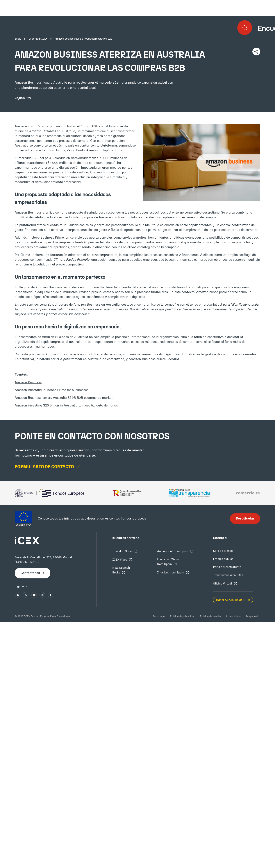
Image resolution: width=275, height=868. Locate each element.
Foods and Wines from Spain (168, 562)
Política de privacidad (183, 617)
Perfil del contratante (227, 567)
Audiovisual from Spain (173, 551)
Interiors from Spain (171, 573)
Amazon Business (28, 382)
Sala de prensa (223, 551)
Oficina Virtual (223, 584)
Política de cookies (211, 617)
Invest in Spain (123, 551)
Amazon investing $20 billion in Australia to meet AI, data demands (66, 406)
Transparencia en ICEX (228, 575)
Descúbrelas (245, 519)
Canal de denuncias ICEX (233, 600)
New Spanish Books (121, 570)
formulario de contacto (45, 467)
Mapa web (252, 617)
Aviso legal (159, 617)
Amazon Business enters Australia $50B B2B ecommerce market (64, 398)
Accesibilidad (234, 617)
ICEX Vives (120, 560)
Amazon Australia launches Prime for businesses (52, 390)
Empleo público (223, 559)
